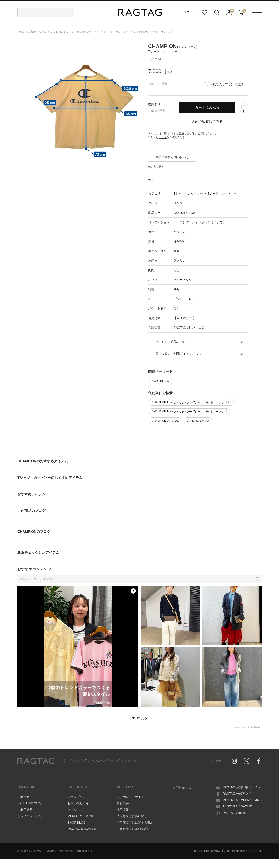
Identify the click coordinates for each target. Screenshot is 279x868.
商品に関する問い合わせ (172, 157)
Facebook (259, 761)
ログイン (189, 12)
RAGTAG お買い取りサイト (242, 787)
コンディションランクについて (201, 222)
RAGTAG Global (234, 813)
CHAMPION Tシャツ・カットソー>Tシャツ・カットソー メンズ (190, 412)
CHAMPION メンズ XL (165, 421)
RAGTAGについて (30, 803)
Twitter (247, 761)
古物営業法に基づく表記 (133, 829)
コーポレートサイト (130, 797)
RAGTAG (36, 761)
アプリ (72, 810)
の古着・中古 (75, 32)
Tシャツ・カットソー (188, 193)
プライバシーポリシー (33, 816)
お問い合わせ (182, 787)
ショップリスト (78, 797)
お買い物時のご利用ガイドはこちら (177, 354)
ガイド (163, 137)
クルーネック (183, 280)
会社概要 (123, 803)
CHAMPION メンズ (198, 421)
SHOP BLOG (77, 823)
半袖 (177, 289)
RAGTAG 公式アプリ (237, 794)
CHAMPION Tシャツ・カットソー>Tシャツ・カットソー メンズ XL (191, 402)
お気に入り (205, 13)
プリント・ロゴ (184, 299)
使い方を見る (156, 167)
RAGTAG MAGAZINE (82, 829)
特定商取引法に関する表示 (135, 823)
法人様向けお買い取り (132, 816)
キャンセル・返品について (171, 342)
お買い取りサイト (80, 803)
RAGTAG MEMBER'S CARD (242, 800)
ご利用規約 (25, 810)
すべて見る (139, 718)
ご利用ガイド (27, 797)
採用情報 (123, 810)
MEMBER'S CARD (80, 816)
